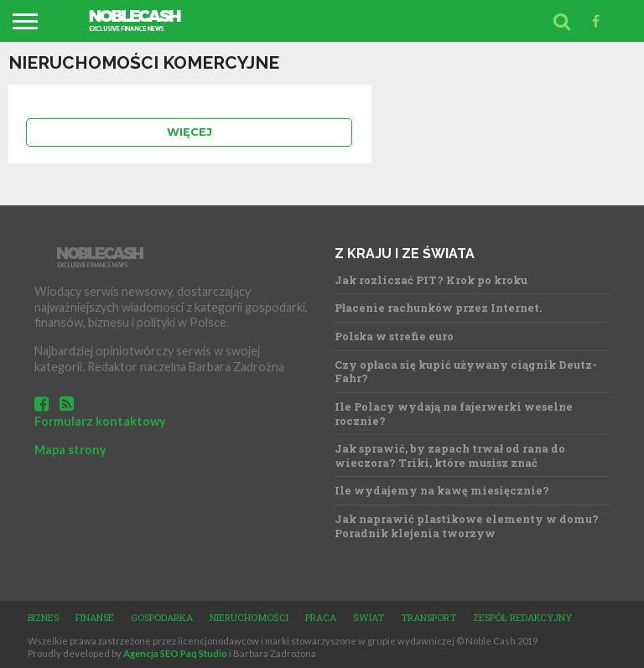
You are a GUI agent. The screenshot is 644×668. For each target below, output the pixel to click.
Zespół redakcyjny (522, 617)
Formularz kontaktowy (100, 421)
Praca (321, 617)
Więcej (190, 132)
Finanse (95, 617)
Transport (428, 617)
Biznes (43, 617)
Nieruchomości (249, 617)
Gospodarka (162, 617)
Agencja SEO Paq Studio (175, 653)
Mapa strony (70, 450)
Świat (369, 617)
